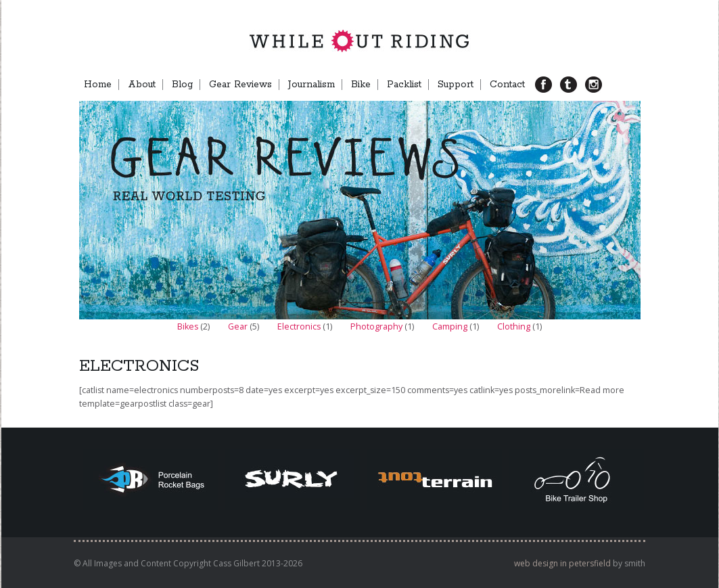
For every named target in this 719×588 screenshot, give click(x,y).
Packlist (404, 85)
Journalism (311, 85)
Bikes (188, 326)
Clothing (514, 326)
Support (456, 85)
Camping (450, 326)
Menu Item (616, 85)
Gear (238, 326)
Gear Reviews (240, 85)
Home (98, 85)
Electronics (299, 326)
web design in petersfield (562, 563)
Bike (361, 85)
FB (549, 85)
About (142, 85)
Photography (376, 326)
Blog (182, 85)
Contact (507, 85)
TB (574, 85)
